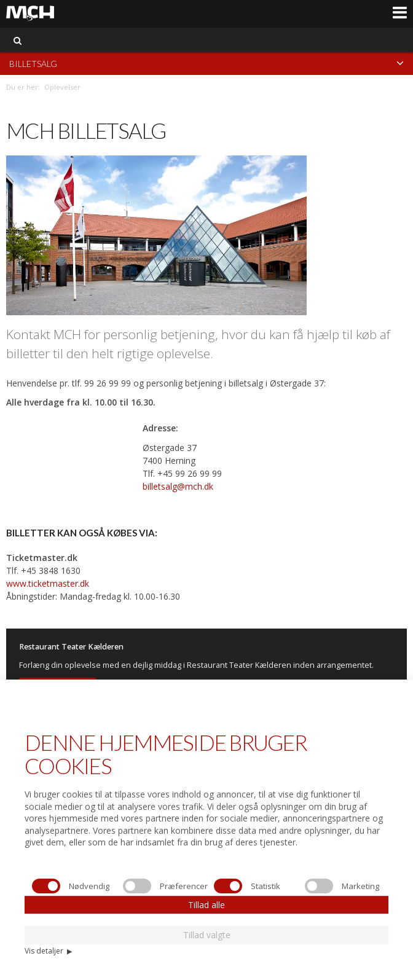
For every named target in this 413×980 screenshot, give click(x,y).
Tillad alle (206, 905)
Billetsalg (206, 63)
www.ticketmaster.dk (48, 583)
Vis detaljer (48, 951)
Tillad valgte (207, 935)
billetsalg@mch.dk (178, 486)
